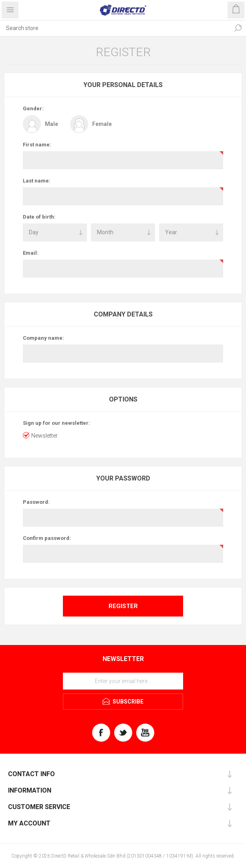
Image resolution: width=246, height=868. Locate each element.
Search (238, 28)
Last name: (37, 181)
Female (102, 124)
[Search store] (115, 28)
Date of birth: (39, 217)
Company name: (43, 338)
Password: (36, 502)
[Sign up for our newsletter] (123, 681)
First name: (37, 145)
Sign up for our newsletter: (56, 423)
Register (123, 606)
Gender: (33, 108)
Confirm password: (47, 538)
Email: (31, 253)
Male (51, 124)
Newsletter (44, 436)
